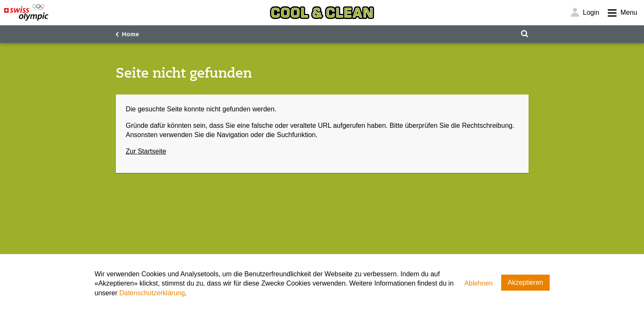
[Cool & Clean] (322, 13)
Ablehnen (478, 283)
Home (131, 34)
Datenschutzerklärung (152, 293)
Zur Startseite (146, 151)
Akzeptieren (525, 282)
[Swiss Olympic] (26, 13)
